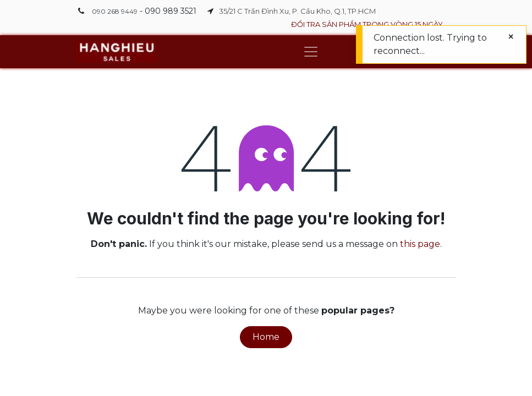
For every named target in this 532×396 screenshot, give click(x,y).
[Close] (511, 37)
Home (266, 337)
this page (420, 244)
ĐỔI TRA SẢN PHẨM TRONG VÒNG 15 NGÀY (367, 24)
